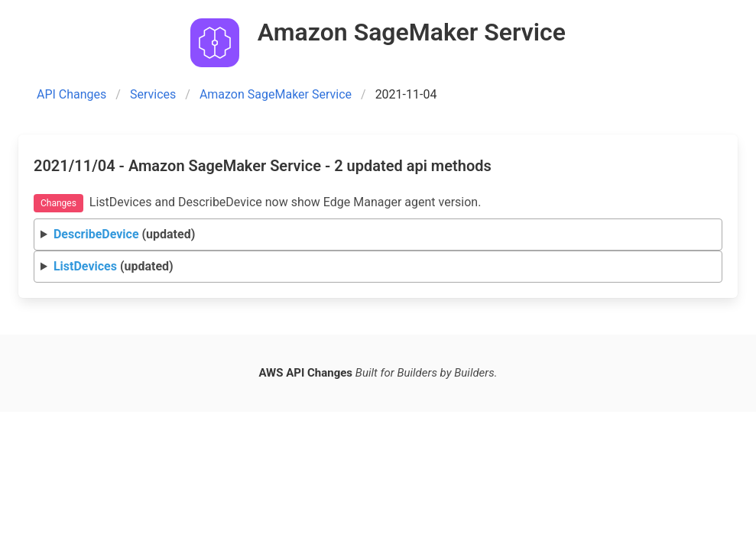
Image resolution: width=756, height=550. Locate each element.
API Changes (71, 94)
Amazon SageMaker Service (276, 94)
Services (153, 94)
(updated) (124, 234)
